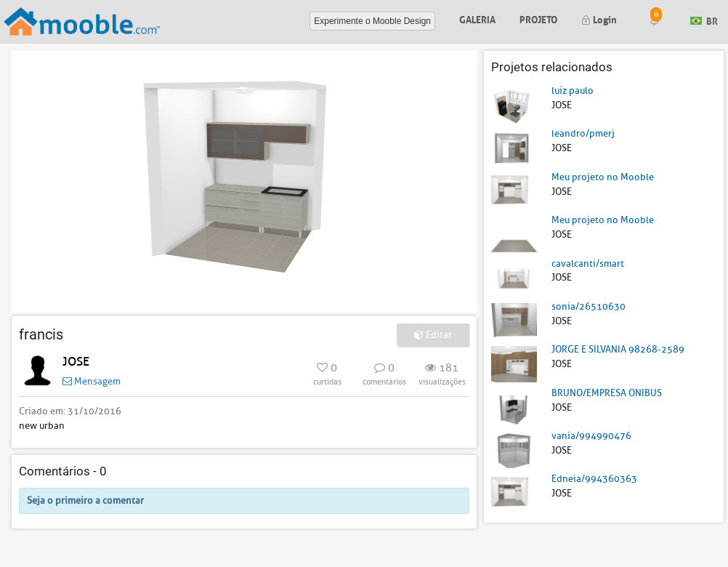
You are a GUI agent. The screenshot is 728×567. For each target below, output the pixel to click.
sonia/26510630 (589, 306)
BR (704, 20)
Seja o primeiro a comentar (85, 500)
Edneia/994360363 (594, 479)
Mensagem (92, 381)
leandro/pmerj (583, 133)
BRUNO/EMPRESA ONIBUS (607, 393)
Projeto (538, 19)
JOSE (76, 362)
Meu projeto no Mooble (603, 177)
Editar (433, 335)
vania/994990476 (591, 436)
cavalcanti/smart (588, 264)
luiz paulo (573, 91)
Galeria (477, 19)
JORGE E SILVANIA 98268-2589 (618, 349)
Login (599, 19)
